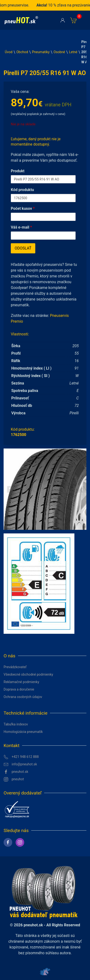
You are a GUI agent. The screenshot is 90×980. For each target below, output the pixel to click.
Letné (73, 52)
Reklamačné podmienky (21, 682)
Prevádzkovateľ (15, 667)
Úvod (9, 52)
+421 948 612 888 (21, 757)
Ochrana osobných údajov (23, 697)
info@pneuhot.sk (20, 764)
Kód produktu (22, 190)
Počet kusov (23, 208)
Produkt (18, 171)
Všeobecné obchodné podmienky (28, 674)
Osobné (59, 52)
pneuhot (14, 779)
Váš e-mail (21, 227)
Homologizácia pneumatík (23, 732)
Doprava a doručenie (19, 689)
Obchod (22, 52)
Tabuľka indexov (16, 724)
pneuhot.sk (16, 772)
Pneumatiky (41, 52)
